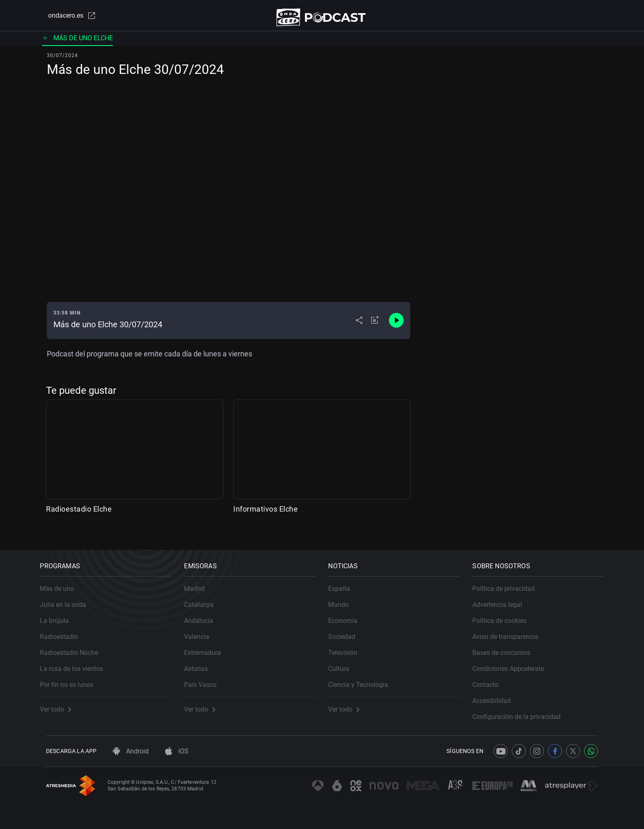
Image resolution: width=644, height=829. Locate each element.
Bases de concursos (507, 647)
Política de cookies (506, 615)
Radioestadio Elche (79, 514)
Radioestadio (65, 631)
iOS (177, 751)
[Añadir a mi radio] (375, 325)
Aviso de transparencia (512, 631)
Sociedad (348, 631)
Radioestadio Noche (75, 647)
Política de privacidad (510, 583)
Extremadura (209, 647)
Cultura (345, 663)
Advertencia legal (503, 599)
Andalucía (205, 615)
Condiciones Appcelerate (514, 663)
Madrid (200, 583)
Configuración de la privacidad (523, 711)
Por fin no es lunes (73, 679)
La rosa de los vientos (78, 663)
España (345, 583)
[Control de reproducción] (396, 325)
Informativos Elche (266, 514)
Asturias (202, 663)
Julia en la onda (69, 599)
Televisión (349, 647)
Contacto (492, 679)
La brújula (61, 615)
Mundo (345, 599)
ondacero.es (66, 18)
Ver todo (62, 704)
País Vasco (206, 679)
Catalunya (205, 599)
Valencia (203, 631)
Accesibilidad (498, 695)
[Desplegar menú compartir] (359, 325)
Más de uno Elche (77, 43)
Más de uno (63, 583)
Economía (349, 615)
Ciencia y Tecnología (364, 679)
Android (131, 751)
